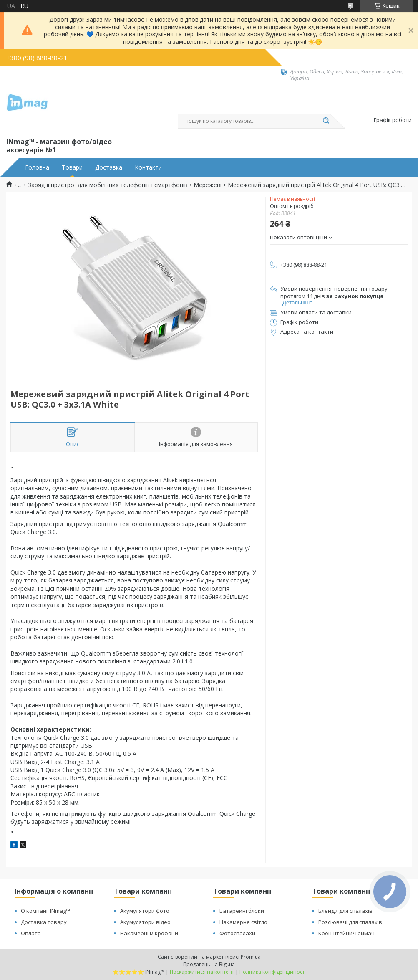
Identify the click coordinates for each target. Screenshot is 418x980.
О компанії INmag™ (45, 911)
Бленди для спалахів (345, 911)
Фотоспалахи (237, 933)
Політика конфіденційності (273, 972)
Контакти (148, 167)
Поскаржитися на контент (202, 972)
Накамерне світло (243, 922)
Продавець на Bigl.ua (209, 964)
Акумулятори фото (145, 911)
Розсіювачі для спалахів (350, 922)
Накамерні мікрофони (149, 933)
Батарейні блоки (242, 911)
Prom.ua (251, 957)
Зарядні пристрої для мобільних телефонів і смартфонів (108, 185)
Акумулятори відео (145, 922)
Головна (37, 167)
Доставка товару (44, 922)
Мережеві (208, 185)
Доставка (109, 167)
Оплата (31, 933)
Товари (72, 167)
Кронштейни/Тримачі (347, 933)
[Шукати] (326, 121)
